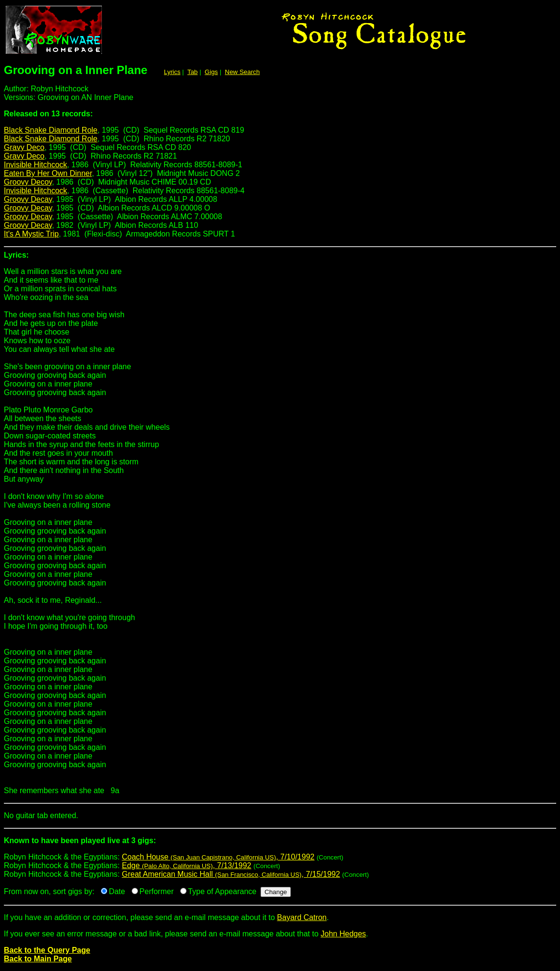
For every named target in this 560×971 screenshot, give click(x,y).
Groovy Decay (28, 199)
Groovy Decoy (28, 182)
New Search (243, 72)
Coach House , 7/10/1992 (218, 857)
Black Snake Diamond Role (51, 130)
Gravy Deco (24, 147)
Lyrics (172, 72)
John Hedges (343, 934)
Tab (193, 72)
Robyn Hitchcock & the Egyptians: (280, 844)
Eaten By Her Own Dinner (48, 173)
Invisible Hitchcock (36, 165)
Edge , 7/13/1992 (186, 865)
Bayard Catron (302, 917)
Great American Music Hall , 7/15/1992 (231, 874)
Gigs (211, 72)
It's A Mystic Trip (31, 234)
